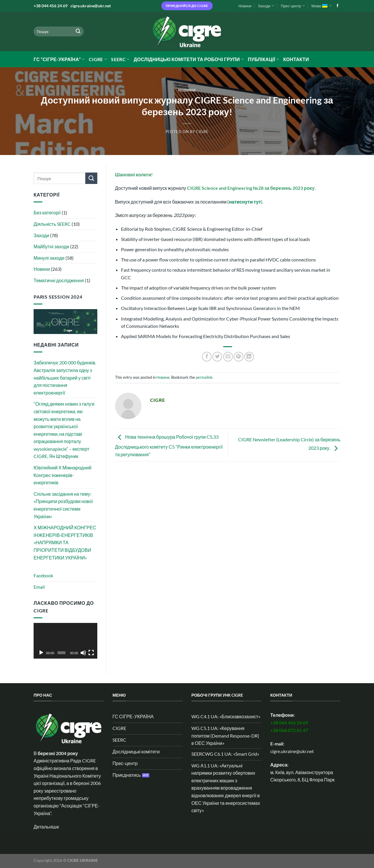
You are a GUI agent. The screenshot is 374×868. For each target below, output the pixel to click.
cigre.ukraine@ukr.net (91, 6)
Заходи (266, 6)
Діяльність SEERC (52, 224)
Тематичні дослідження (59, 280)
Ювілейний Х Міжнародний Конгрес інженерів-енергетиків (63, 475)
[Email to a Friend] (228, 357)
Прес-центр (293, 6)
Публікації (263, 59)
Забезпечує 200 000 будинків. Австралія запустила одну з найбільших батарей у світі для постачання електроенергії (65, 377)
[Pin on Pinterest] (239, 357)
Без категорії (47, 212)
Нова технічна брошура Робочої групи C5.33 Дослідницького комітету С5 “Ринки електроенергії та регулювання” (169, 446)
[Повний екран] (91, 653)
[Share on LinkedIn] (249, 357)
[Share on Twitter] (217, 357)
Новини (245, 6)
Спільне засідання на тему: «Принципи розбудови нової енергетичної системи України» (63, 505)
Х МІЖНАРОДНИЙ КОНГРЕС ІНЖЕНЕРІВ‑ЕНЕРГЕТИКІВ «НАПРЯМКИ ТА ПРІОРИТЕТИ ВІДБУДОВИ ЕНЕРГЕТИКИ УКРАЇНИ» (65, 542)
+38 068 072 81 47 (289, 730)
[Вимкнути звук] (83, 653)
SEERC (120, 59)
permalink (204, 377)
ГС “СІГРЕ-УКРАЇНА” (59, 59)
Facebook (43, 575)
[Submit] (78, 32)
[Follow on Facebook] (337, 6)
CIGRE (98, 59)
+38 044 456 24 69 (51, 6)
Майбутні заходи (51, 246)
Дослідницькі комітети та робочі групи (189, 59)
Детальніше (46, 827)
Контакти (296, 59)
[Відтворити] (41, 653)
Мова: (322, 6)
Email (39, 587)
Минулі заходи (49, 258)
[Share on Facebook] (207, 357)
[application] (65, 641)
